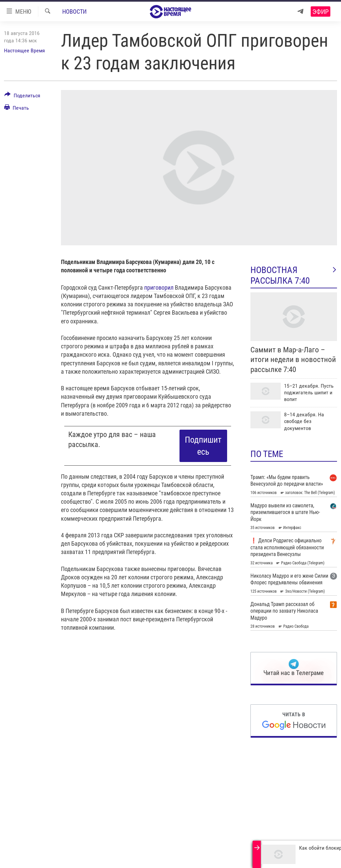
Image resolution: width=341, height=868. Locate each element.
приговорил (159, 287)
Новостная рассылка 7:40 (294, 275)
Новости (74, 11)
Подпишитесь (203, 446)
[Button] (22, 97)
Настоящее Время (24, 50)
